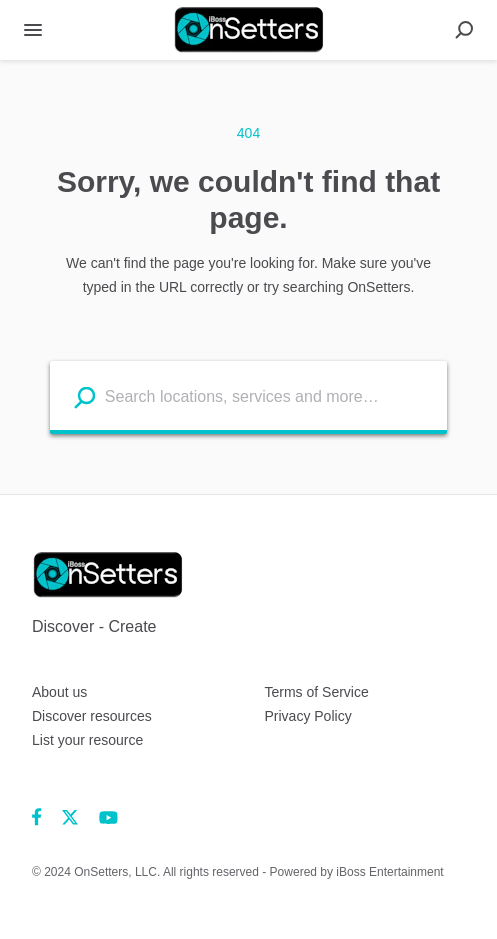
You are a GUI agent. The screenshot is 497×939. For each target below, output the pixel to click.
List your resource (87, 740)
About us (59, 692)
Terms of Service (317, 692)
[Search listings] (84, 396)
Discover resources (92, 716)
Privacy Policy (308, 716)
